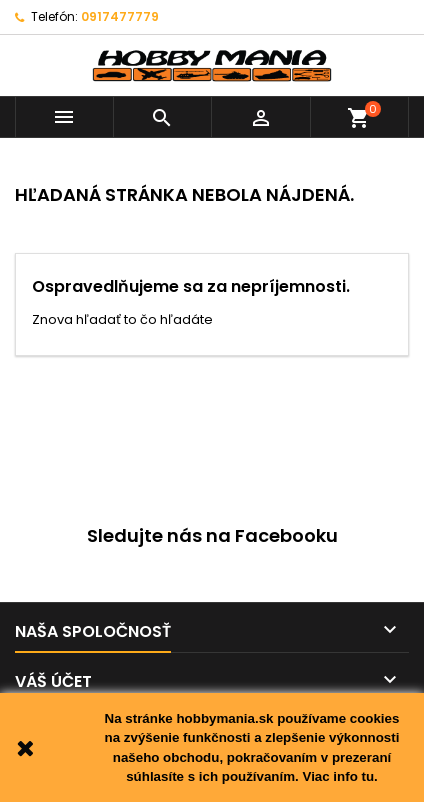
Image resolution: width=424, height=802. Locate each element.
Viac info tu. (339, 776)
